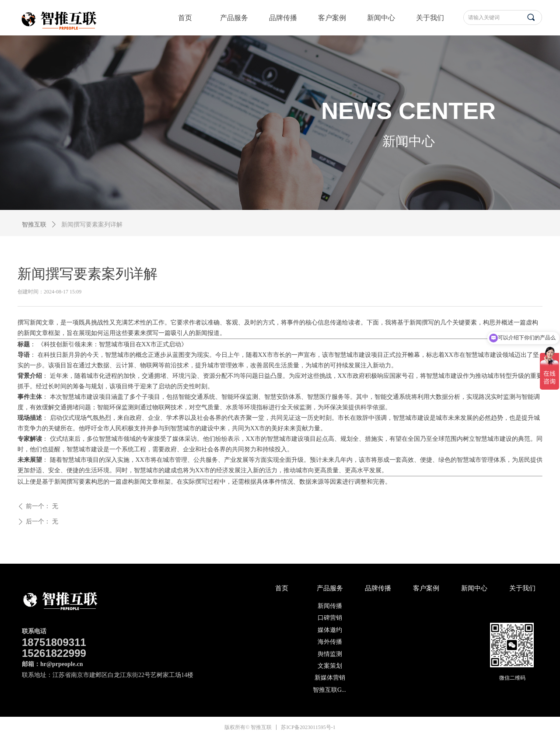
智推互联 (34, 225)
